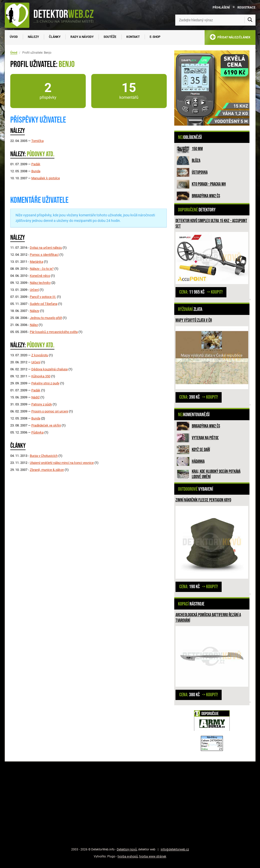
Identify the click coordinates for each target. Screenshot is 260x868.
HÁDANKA (198, 461)
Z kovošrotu (40, 355)
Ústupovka (200, 172)
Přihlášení (221, 8)
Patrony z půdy (42, 404)
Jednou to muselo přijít (46, 318)
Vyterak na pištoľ (205, 438)
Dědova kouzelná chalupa (50, 369)
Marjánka (36, 262)
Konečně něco (40, 276)
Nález (34, 325)
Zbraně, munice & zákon (47, 470)
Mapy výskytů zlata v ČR (194, 320)
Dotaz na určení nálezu (46, 248)
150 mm (197, 149)
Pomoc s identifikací (44, 255)
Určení (34, 290)
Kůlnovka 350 (41, 376)
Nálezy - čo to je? (42, 269)
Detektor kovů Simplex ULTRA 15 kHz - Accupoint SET (211, 224)
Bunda (36, 171)
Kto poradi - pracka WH (209, 184)
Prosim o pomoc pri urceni (50, 411)
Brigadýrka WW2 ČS (206, 196)
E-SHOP (155, 37)
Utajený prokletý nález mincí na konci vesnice (62, 463)
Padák (36, 164)
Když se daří (201, 450)
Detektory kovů (127, 849)
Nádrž (35, 397)
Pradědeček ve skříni (46, 425)
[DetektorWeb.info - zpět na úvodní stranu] (52, 15)
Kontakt (133, 37)
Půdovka (37, 432)
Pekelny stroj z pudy (45, 383)
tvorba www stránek (153, 856)
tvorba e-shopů (128, 856)
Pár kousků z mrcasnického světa (54, 332)
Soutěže (110, 37)
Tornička (37, 141)
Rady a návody (82, 37)
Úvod (14, 37)
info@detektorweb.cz (175, 849)
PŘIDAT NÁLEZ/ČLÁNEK (230, 38)
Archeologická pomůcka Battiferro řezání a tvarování (208, 618)
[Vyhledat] (250, 20)
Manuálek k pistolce (46, 178)
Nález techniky (40, 283)
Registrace (246, 8)
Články (55, 37)
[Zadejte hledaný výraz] (215, 20)
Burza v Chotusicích (44, 456)
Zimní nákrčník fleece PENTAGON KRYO (203, 500)
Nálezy (33, 37)
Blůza (196, 161)
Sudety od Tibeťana (44, 304)
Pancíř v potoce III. (43, 297)
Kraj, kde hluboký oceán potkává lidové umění (216, 474)
